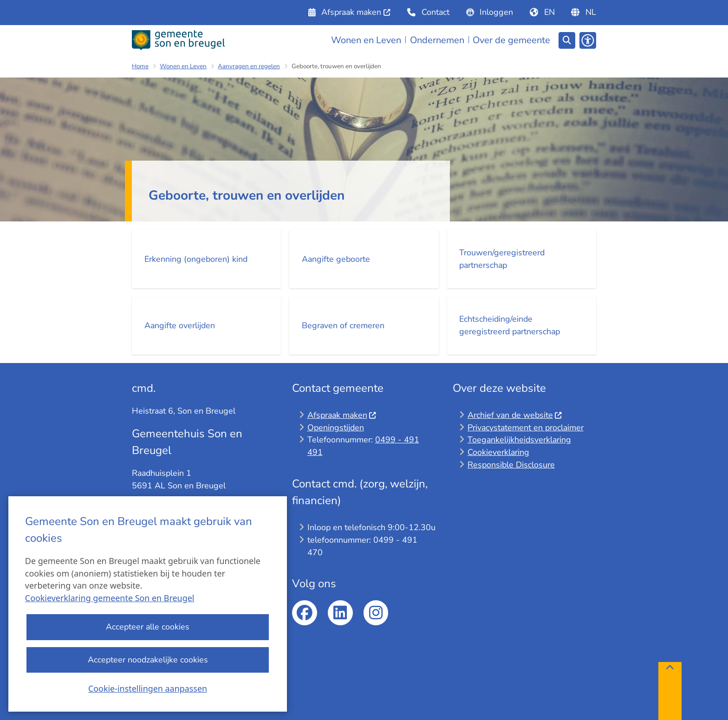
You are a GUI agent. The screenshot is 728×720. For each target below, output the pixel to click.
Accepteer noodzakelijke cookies (147, 660)
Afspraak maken (342, 415)
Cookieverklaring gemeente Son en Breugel (110, 598)
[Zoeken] (567, 40)
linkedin (340, 613)
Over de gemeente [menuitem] (511, 40)
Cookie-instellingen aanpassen (148, 688)
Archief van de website (515, 415)
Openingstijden (336, 428)
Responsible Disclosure (511, 465)
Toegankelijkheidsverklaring (519, 440)
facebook (305, 613)
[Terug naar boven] (670, 691)
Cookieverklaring (498, 452)
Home (140, 66)
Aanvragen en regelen (249, 66)
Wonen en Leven (183, 66)
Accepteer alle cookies (148, 627)
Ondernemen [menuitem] (437, 40)
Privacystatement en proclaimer (526, 428)
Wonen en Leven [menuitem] (366, 40)
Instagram (376, 613)
